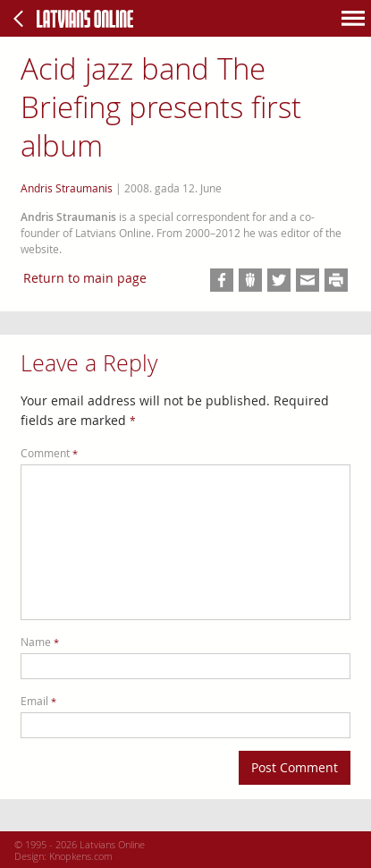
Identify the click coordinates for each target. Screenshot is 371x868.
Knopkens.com (81, 856)
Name (40, 642)
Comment (49, 453)
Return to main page (85, 278)
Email (38, 701)
